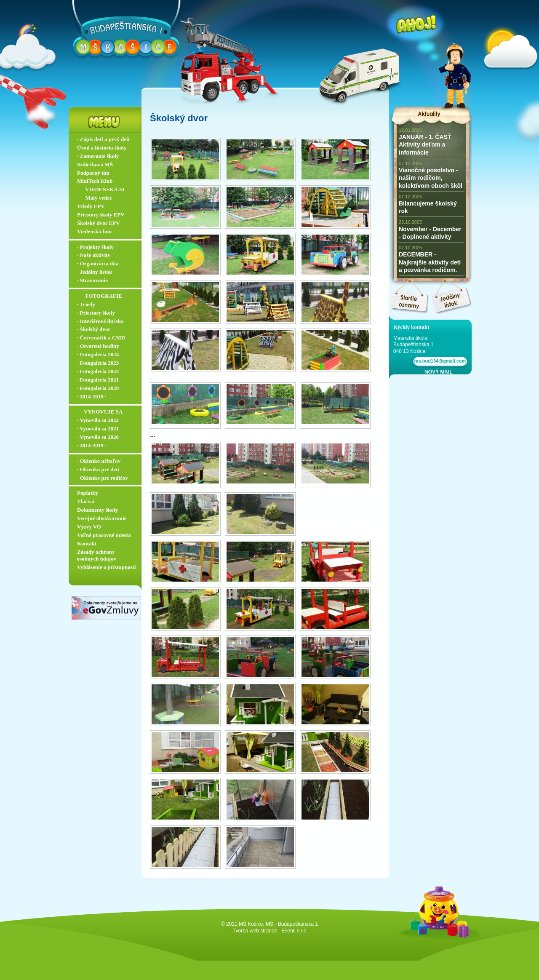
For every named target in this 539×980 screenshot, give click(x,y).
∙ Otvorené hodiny (98, 346)
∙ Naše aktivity (94, 255)
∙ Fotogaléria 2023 (98, 363)
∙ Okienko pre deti (98, 469)
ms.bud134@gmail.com (439, 361)
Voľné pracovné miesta (104, 535)
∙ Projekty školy (95, 247)
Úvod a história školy (102, 148)
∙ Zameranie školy (98, 156)
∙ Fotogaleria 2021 (98, 380)
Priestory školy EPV (101, 215)
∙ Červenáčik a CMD (101, 338)
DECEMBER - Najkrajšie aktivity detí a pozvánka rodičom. (430, 262)
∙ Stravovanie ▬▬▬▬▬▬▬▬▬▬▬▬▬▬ (107, 284)
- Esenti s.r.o (292, 931)
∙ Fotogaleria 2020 (98, 388)
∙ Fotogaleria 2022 (98, 371)
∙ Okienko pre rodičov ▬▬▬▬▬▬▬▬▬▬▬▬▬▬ (107, 481)
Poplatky (88, 493)
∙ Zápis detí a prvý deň (103, 139)
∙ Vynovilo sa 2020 (98, 437)
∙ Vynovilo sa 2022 (98, 420)
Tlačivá (86, 501)
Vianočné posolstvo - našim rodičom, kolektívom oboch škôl (431, 178)
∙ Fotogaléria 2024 (98, 354)
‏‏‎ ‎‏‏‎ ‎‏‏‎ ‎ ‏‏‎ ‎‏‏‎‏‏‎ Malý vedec (95, 198)
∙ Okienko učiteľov (99, 461)
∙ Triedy (86, 304)
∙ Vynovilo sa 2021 (98, 429)
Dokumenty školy (97, 510)
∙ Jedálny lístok (95, 272)
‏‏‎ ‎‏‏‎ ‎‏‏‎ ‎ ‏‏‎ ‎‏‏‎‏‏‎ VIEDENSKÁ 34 (101, 189)
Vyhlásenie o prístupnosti (107, 567)
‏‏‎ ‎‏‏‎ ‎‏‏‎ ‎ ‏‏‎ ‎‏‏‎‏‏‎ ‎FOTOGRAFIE (100, 296)
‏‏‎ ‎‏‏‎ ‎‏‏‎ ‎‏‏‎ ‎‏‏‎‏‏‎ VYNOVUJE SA (100, 412)
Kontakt (87, 543)
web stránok (263, 931)
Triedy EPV (91, 206)
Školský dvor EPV (99, 223)
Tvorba (240, 931)
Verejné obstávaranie (102, 518)
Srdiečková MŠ (95, 164)
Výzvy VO (89, 527)
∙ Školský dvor (94, 329)
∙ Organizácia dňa (98, 263)
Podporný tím (93, 173)
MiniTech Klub (95, 181)
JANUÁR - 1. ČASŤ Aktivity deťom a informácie (425, 144)
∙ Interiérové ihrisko (100, 321)
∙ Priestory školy (96, 313)
